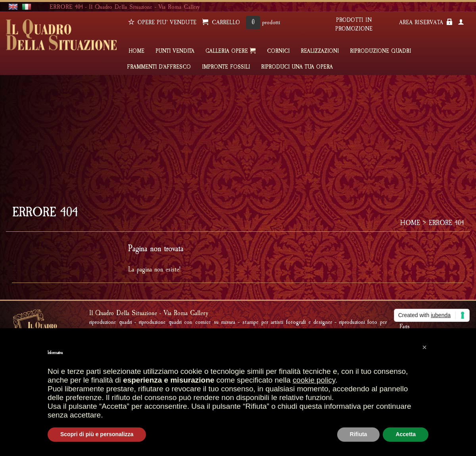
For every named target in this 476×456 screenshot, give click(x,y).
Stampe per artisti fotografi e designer (287, 322)
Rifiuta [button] (359, 434)
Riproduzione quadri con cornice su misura (187, 322)
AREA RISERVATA (426, 22)
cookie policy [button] (314, 380)
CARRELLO (221, 22)
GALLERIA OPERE (231, 51)
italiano (27, 7)
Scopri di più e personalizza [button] (97, 434)
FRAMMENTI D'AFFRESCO (159, 67)
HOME (136, 51)
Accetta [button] (406, 434)
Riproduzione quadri (380, 51)
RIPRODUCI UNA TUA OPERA (297, 67)
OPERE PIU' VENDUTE (162, 22)
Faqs (405, 326)
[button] (424, 347)
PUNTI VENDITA (175, 51)
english (13, 7)
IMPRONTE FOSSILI (226, 67)
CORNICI (278, 51)
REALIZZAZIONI (320, 51)
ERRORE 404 (446, 223)
